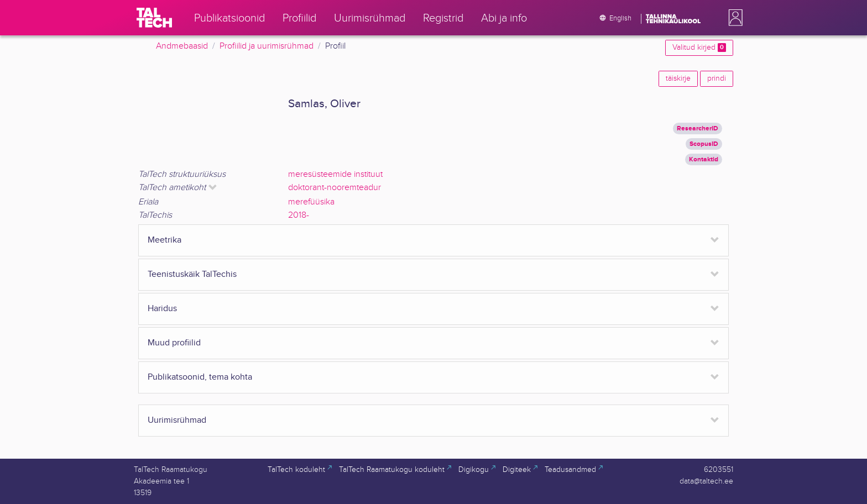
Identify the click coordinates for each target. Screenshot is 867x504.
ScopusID (704, 144)
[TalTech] (154, 18)
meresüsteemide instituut (335, 174)
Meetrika (164, 240)
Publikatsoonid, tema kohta (200, 377)
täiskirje (678, 78)
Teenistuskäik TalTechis (192, 274)
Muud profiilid (174, 343)
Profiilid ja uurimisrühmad (267, 46)
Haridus (162, 309)
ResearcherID (698, 128)
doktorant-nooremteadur (335, 188)
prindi (717, 78)
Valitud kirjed (699, 48)
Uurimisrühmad (177, 420)
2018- (299, 215)
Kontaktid (704, 159)
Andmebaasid (182, 46)
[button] (733, 18)
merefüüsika (311, 202)
